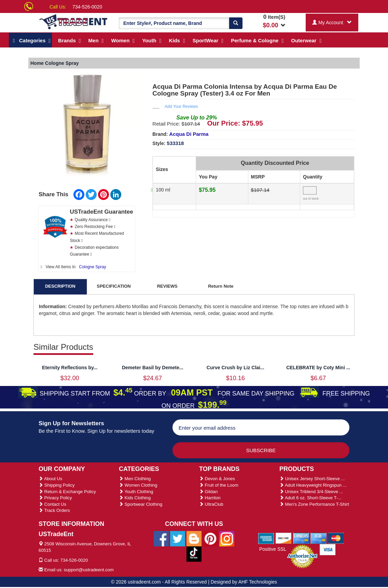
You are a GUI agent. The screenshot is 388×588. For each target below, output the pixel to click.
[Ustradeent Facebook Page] (161, 538)
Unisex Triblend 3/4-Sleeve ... (311, 492)
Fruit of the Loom (219, 485)
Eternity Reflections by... (70, 368)
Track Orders (54, 510)
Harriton (210, 498)
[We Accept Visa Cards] (328, 549)
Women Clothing (138, 485)
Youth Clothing (136, 492)
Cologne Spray (92, 267)
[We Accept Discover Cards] (284, 538)
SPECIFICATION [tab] (114, 286)
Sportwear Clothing (141, 504)
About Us (50, 479)
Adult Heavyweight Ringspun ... (313, 485)
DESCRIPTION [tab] (60, 286)
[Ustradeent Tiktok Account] (194, 554)
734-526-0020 (87, 7)
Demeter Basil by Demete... (153, 368)
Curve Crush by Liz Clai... (235, 368)
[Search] (236, 23)
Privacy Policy (55, 498)
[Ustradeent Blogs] (194, 538)
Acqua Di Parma (189, 134)
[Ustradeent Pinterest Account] (210, 538)
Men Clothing (135, 479)
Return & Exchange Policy (67, 492)
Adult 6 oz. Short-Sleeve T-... (310, 498)
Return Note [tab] (221, 286)
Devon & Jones (217, 479)
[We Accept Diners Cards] (301, 538)
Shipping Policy (57, 485)
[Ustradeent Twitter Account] (178, 538)
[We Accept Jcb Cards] (318, 538)
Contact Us (52, 504)
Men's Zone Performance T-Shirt (314, 504)
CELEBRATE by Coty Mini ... (318, 368)
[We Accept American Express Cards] (266, 538)
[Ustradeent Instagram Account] (227, 538)
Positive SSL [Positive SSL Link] (273, 549)
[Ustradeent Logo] (74, 21)
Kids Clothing (135, 498)
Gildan (208, 492)
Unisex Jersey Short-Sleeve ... (312, 479)
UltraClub (211, 504)
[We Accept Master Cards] (336, 538)
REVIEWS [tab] (167, 286)
